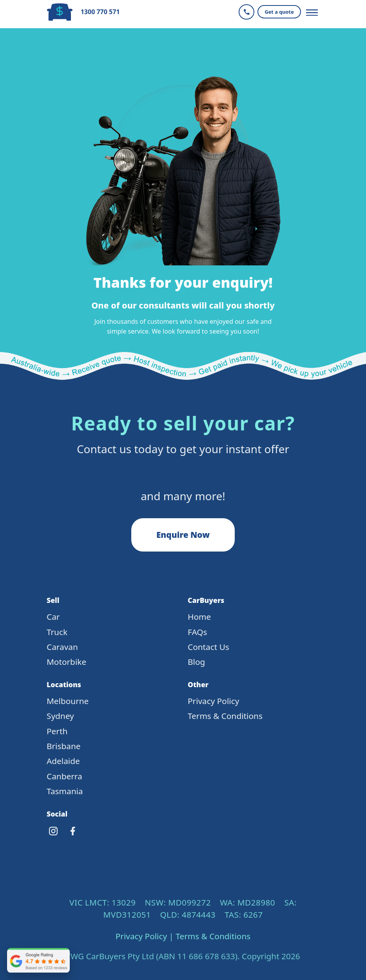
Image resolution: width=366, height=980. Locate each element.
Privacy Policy (213, 701)
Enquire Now (183, 535)
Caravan (62, 647)
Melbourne (68, 701)
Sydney (60, 716)
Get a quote (279, 12)
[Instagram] (53, 831)
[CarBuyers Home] (62, 12)
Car (53, 617)
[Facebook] (73, 831)
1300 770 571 (100, 12)
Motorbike (66, 662)
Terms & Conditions (225, 716)
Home (199, 617)
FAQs (197, 632)
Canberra (64, 776)
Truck (57, 632)
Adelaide (63, 761)
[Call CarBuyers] (246, 12)
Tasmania (65, 791)
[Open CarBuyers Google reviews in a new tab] (38, 960)
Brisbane (63, 746)
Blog (196, 662)
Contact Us (208, 647)
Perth (57, 731)
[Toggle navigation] (312, 12)
